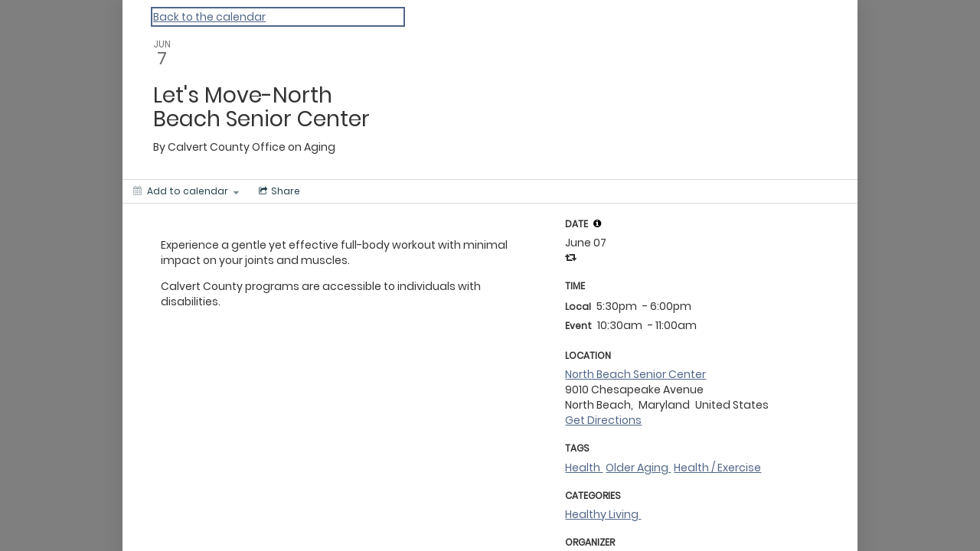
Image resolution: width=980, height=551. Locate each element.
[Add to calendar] (186, 191)
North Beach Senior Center (635, 374)
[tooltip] (597, 223)
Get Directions (603, 420)
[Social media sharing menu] (278, 191)
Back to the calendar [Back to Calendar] (209, 17)
